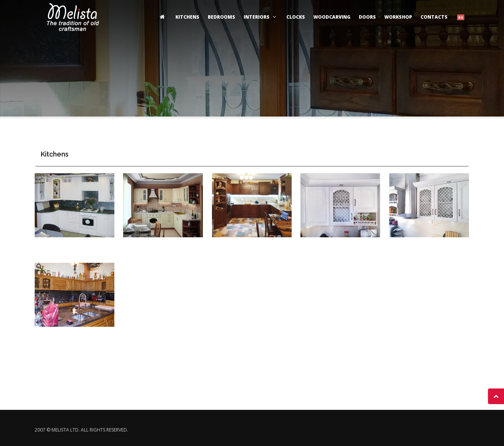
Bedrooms (222, 17)
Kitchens (187, 17)
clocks (296, 17)
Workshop (398, 17)
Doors (367, 17)
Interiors (261, 17)
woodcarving (332, 17)
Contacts (434, 17)
